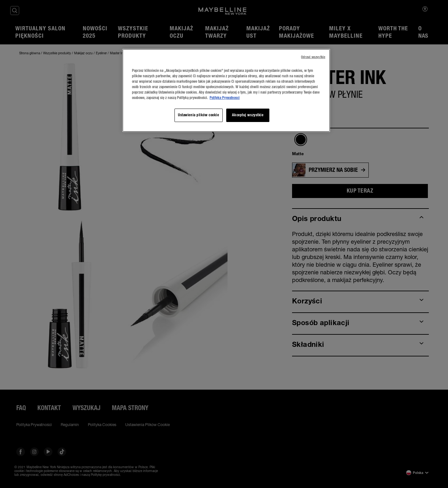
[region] (226, 90)
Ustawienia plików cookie (199, 115)
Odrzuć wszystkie (313, 57)
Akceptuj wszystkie (248, 115)
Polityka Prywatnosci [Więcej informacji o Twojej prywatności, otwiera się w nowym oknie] (225, 98)
